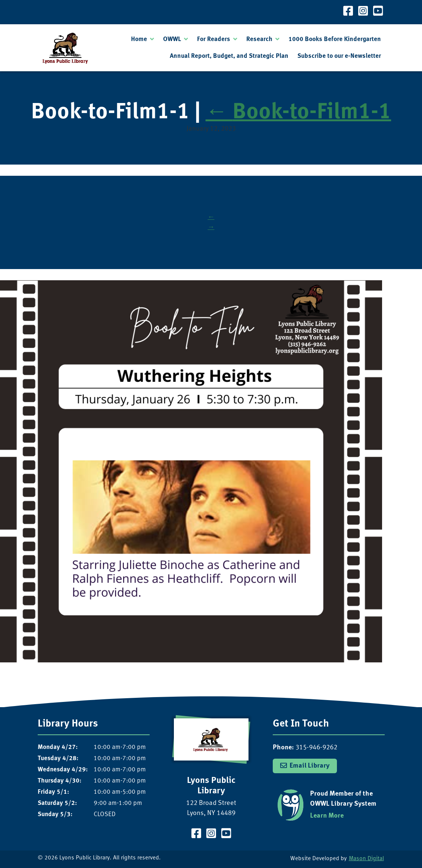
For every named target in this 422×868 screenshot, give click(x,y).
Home (139, 39)
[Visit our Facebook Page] (348, 12)
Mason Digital (366, 859)
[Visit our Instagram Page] (363, 12)
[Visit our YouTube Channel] (378, 12)
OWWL (172, 39)
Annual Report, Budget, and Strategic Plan (229, 56)
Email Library (310, 766)
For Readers (214, 39)
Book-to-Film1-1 (298, 113)
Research (259, 39)
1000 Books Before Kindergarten (335, 39)
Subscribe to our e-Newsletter (339, 56)
